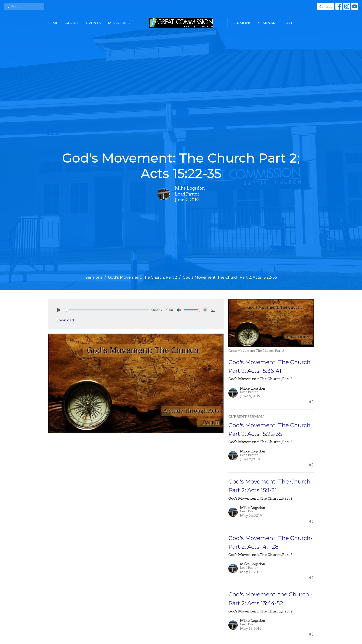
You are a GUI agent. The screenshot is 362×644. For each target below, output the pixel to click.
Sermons (242, 23)
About (72, 23)
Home (52, 23)
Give (289, 23)
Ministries (119, 23)
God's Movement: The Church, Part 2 (143, 277)
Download (65, 320)
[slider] (107, 310)
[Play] (59, 310)
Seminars (268, 23)
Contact (326, 6)
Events (94, 23)
